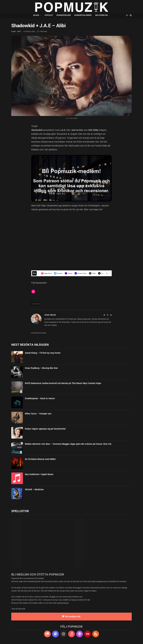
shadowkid (36, 304)
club (13, 31)
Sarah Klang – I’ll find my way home (43, 353)
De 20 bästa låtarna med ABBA (40, 459)
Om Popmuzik (101, 15)
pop (19, 31)
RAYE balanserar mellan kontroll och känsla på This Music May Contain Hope (63, 383)
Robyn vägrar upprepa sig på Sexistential (45, 429)
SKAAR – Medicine (34, 489)
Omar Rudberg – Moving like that (41, 368)
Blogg (36, 15)
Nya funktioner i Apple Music (39, 474)
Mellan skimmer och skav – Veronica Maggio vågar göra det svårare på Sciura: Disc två (68, 444)
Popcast (49, 15)
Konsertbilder (64, 15)
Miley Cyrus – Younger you (38, 414)
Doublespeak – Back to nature (40, 398)
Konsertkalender (83, 15)
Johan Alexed (50, 315)
